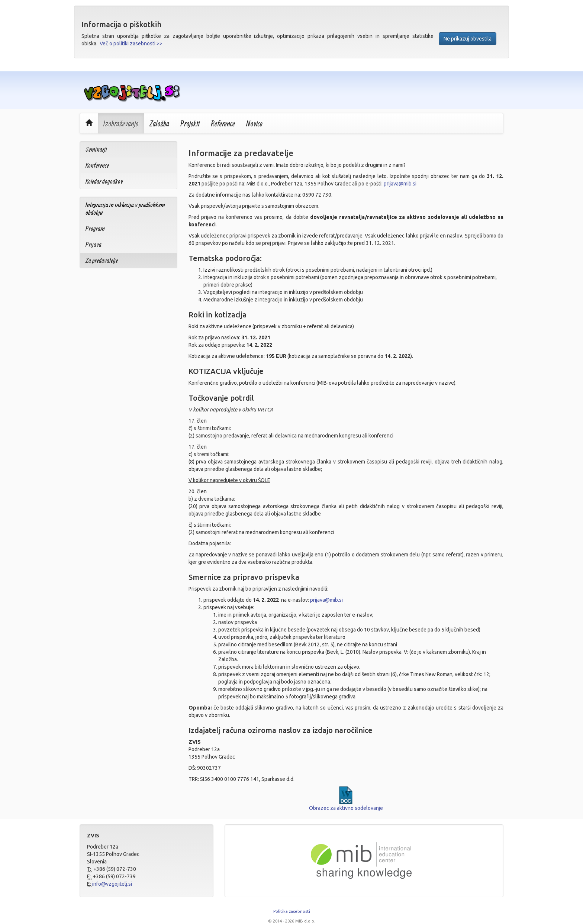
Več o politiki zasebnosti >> (131, 43)
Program (95, 228)
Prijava (94, 244)
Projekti (190, 123)
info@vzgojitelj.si (112, 884)
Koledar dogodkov (104, 181)
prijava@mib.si (400, 184)
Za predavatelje (102, 260)
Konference (97, 165)
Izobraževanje (121, 123)
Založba (159, 123)
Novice (254, 123)
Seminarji (96, 149)
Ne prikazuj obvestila (468, 39)
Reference (223, 123)
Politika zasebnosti (292, 911)
